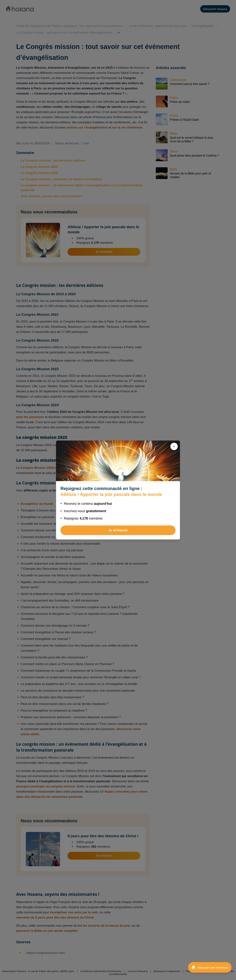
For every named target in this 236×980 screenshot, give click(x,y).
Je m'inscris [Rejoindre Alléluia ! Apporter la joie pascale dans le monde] (118, 530)
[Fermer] (174, 446)
